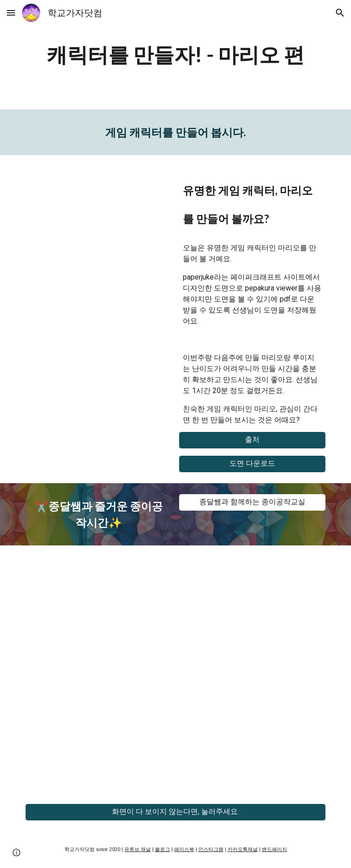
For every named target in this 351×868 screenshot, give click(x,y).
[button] (11, 13)
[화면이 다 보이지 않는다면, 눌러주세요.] (175, 812)
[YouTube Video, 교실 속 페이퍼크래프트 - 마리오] (98, 216)
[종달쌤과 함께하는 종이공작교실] (252, 502)
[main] (175, 55)
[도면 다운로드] (252, 464)
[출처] (252, 440)
